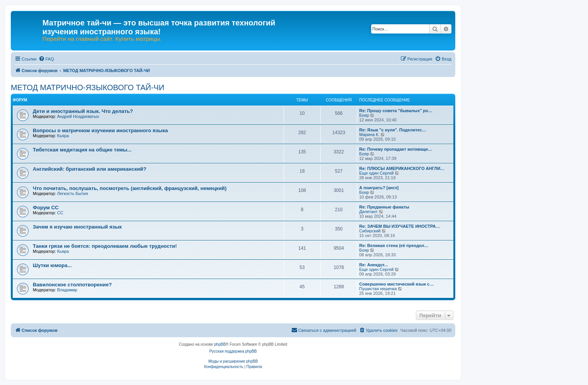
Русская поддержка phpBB (233, 351)
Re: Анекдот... (373, 265)
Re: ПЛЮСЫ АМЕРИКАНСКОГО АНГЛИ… (402, 168)
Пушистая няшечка (378, 289)
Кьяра (63, 136)
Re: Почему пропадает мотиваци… (396, 149)
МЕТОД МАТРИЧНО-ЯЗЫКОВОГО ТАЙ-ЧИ (88, 87)
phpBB (220, 344)
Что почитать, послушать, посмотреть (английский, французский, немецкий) (130, 188)
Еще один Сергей (376, 173)
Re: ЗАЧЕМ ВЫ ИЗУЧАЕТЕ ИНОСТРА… (400, 226)
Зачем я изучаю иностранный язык (77, 227)
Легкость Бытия (73, 193)
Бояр (364, 115)
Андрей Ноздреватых (78, 116)
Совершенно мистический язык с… (396, 284)
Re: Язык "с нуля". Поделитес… (393, 130)
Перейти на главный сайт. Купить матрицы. (102, 39)
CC (60, 213)
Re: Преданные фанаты (384, 207)
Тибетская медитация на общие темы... (82, 150)
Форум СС (46, 208)
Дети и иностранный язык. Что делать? (83, 111)
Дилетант (368, 212)
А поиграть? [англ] (379, 188)
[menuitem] (46, 59)
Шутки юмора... (52, 265)
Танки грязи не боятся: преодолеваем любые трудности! (105, 246)
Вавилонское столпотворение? (72, 285)
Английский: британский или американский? (90, 169)
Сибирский (370, 231)
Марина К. (369, 134)
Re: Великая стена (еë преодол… (394, 245)
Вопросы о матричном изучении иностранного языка (100, 130)
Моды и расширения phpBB (233, 361)
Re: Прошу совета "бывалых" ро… (396, 111)
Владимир (67, 290)
